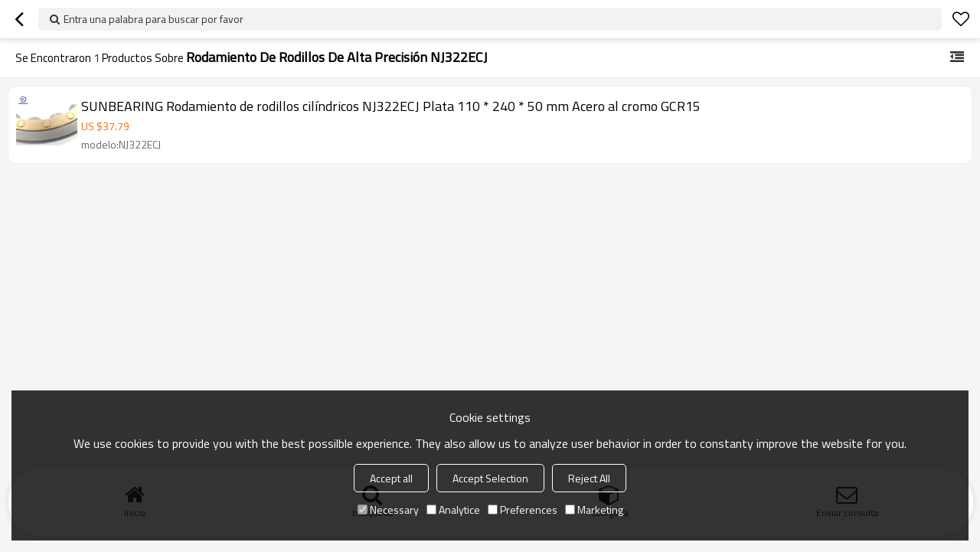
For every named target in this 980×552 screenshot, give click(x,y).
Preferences (523, 510)
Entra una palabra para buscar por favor (154, 19)
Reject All (589, 478)
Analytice (453, 510)
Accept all (391, 478)
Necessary (388, 510)
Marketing (594, 510)
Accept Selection (490, 478)
